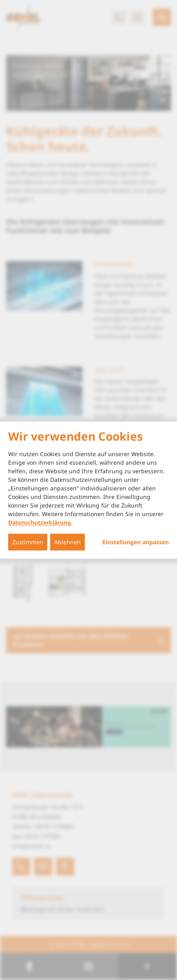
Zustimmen (28, 542)
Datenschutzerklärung (40, 522)
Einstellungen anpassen (136, 542)
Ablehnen (67, 542)
